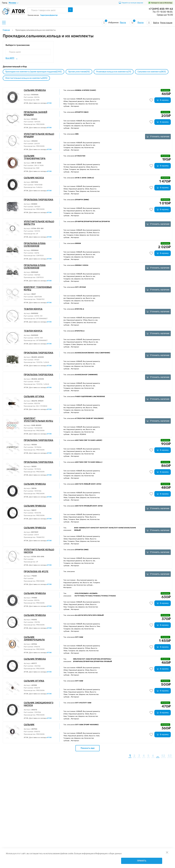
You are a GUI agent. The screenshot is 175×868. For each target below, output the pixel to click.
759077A (37, 513)
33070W (37, 712)
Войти (156, 23)
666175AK (38, 297)
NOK (38, 100)
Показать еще (88, 748)
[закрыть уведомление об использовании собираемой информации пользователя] (167, 852)
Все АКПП (10, 58)
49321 (37, 360)
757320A (38, 447)
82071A (37, 403)
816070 (37, 732)
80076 (37, 97)
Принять (142, 861)
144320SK (38, 428)
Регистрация (166, 23)
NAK (38, 168)
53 (170, 756)
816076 (37, 647)
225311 (37, 144)
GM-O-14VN (39, 165)
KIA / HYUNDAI (41, 406)
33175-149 (38, 338)
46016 (37, 253)
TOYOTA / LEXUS (42, 362)
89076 (37, 600)
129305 (37, 122)
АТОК (49, 103)
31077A (37, 622)
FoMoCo (39, 187)
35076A (37, 666)
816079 (37, 688)
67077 (36, 535)
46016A (37, 275)
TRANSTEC (40, 299)
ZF (37, 234)
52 (163, 756)
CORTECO (40, 256)
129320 (37, 207)
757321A (37, 469)
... (17, 58)
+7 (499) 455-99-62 (161, 9)
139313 (37, 231)
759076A (38, 491)
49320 (37, 382)
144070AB (38, 185)
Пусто (123, 23)
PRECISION (40, 124)
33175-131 (38, 316)
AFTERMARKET (42, 319)
